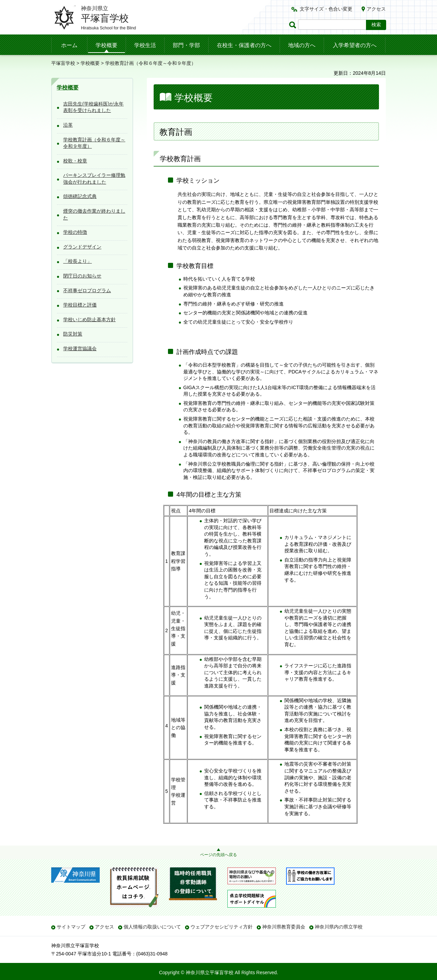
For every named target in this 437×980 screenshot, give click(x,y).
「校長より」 (77, 261)
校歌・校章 (75, 161)
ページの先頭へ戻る (218, 855)
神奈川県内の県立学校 (339, 927)
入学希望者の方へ (355, 45)
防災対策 (73, 334)
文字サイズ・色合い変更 (326, 9)
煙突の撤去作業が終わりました (94, 214)
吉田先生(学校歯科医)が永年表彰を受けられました (93, 107)
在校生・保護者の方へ (244, 45)
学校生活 (145, 45)
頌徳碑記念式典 (80, 196)
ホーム (69, 45)
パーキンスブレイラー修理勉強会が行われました (94, 179)
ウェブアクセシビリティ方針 (222, 927)
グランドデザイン (82, 247)
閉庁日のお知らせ (82, 276)
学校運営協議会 (80, 349)
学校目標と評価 (80, 305)
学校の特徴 (75, 232)
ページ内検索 (294, 25)
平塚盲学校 (63, 63)
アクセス (376, 9)
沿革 (68, 125)
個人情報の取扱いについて (152, 927)
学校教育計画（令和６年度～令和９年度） (94, 143)
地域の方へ (302, 45)
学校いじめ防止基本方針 (89, 319)
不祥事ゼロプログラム (87, 290)
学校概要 (107, 45)
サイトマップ (71, 927)
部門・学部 (186, 45)
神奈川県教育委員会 (284, 927)
